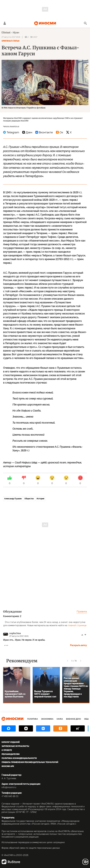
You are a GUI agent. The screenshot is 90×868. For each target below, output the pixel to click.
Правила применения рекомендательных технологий (30, 762)
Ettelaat (6, 33)
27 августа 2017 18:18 (11, 37)
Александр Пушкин (13, 499)
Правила (82, 612)
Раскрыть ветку (78, 645)
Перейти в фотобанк (36, 108)
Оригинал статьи (10, 41)
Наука (60, 719)
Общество (29, 499)
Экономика (47, 719)
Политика (32, 719)
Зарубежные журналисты (15, 746)
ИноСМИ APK (8, 766)
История (40, 499)
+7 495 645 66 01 (10, 796)
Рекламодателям (10, 754)
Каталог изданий (11, 742)
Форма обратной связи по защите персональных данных (31, 848)
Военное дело (73, 719)
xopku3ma (15, 633)
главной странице (77, 625)
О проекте (7, 750)
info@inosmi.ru (9, 787)
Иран (16, 33)
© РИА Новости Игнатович (14, 108)
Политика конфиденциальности (19, 758)
